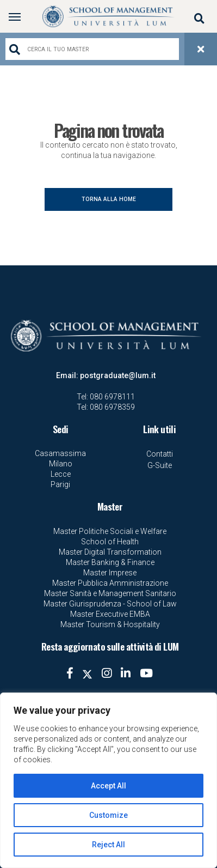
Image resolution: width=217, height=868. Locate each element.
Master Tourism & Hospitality (110, 624)
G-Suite (160, 465)
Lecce (61, 474)
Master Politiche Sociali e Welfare (110, 531)
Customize (108, 815)
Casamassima (60, 453)
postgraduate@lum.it (118, 375)
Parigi (60, 484)
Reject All (108, 845)
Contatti (160, 454)
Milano (61, 464)
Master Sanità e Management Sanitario (110, 593)
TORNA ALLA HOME (109, 199)
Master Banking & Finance (110, 562)
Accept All (108, 786)
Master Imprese (110, 573)
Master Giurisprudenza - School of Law (110, 604)
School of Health (110, 542)
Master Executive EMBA (110, 614)
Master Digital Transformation (110, 552)
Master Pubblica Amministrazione (110, 583)
